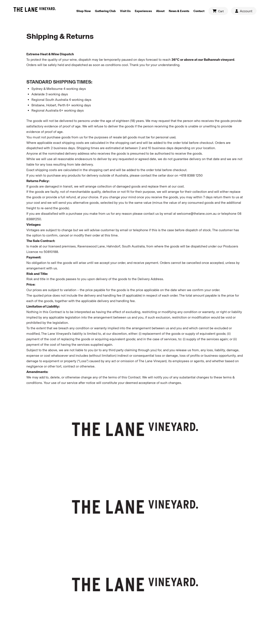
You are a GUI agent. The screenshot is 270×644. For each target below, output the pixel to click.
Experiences (143, 11)
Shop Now (84, 11)
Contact (199, 11)
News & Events (179, 11)
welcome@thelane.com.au (197, 214)
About (160, 11)
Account (244, 11)
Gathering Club (105, 11)
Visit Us (125, 11)
